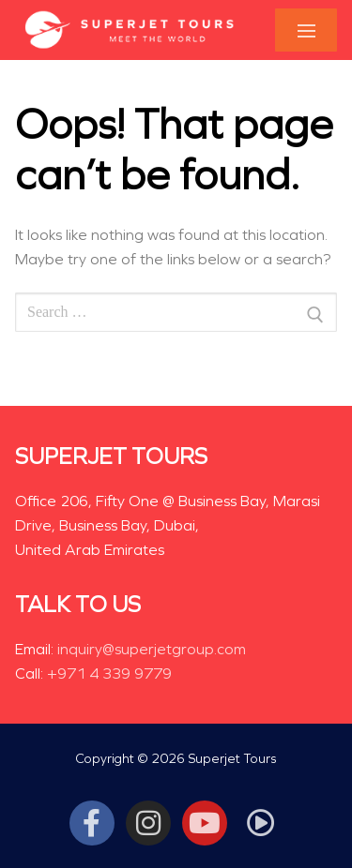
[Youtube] (205, 823)
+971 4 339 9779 (109, 673)
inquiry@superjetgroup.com (152, 649)
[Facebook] (92, 823)
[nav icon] (306, 30)
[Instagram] (148, 823)
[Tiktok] (261, 823)
